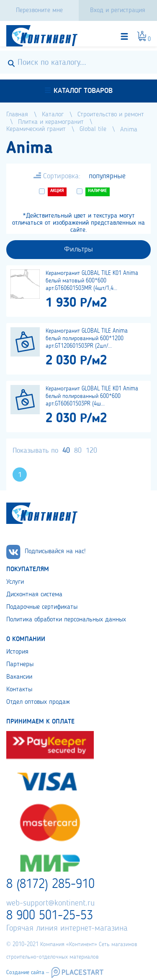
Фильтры (78, 249)
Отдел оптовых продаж (38, 702)
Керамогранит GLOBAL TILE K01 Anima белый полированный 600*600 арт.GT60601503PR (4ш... (92, 396)
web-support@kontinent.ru (50, 903)
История (17, 652)
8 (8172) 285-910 (50, 885)
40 (66, 451)
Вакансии (19, 677)
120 (91, 451)
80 (78, 451)
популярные (107, 176)
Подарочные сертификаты (42, 607)
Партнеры (20, 664)
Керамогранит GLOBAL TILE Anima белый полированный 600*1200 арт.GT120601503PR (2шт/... (87, 339)
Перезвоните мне (39, 10)
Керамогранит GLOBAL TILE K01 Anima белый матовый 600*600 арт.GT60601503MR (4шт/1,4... (92, 281)
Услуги (15, 582)
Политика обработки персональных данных (66, 620)
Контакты (19, 690)
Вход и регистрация (118, 10)
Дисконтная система (34, 595)
